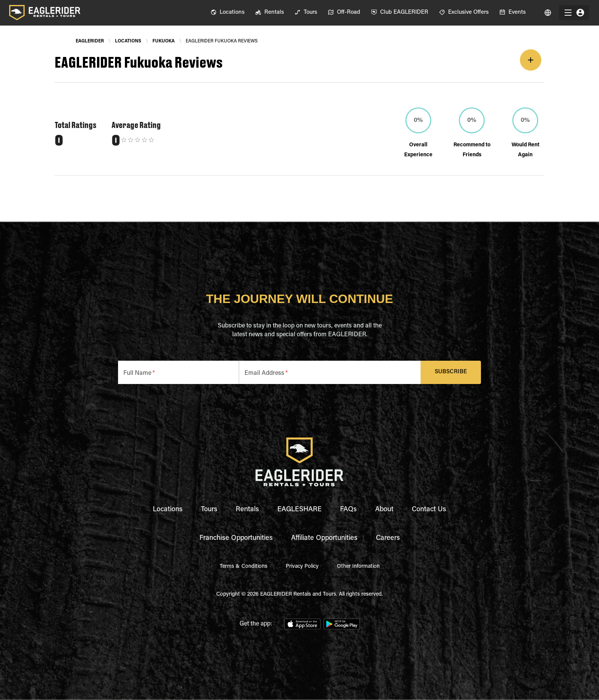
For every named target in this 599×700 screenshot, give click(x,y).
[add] (531, 60)
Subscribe (451, 372)
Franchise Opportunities (236, 538)
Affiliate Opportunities (324, 538)
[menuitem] (227, 13)
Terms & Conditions (244, 567)
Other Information (358, 567)
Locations (168, 510)
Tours (209, 510)
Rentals (247, 510)
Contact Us (429, 510)
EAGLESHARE (299, 510)
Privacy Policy (302, 567)
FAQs (348, 510)
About (384, 510)
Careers (388, 538)
